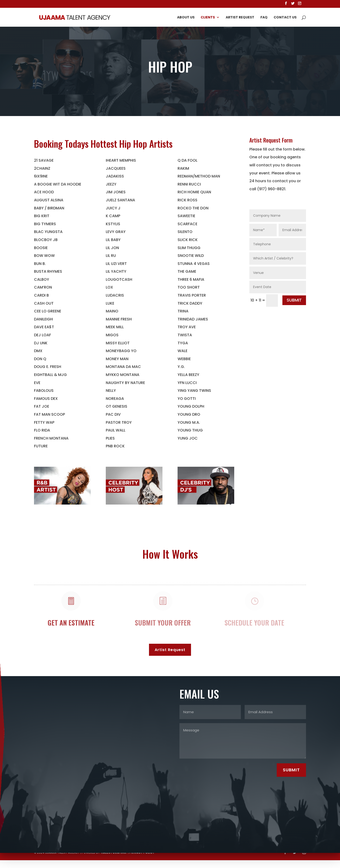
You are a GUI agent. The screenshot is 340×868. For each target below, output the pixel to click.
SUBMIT (294, 300)
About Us (186, 18)
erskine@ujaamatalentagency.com (7, 728)
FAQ (264, 18)
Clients (208, 18)
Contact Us (285, 18)
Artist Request (240, 18)
